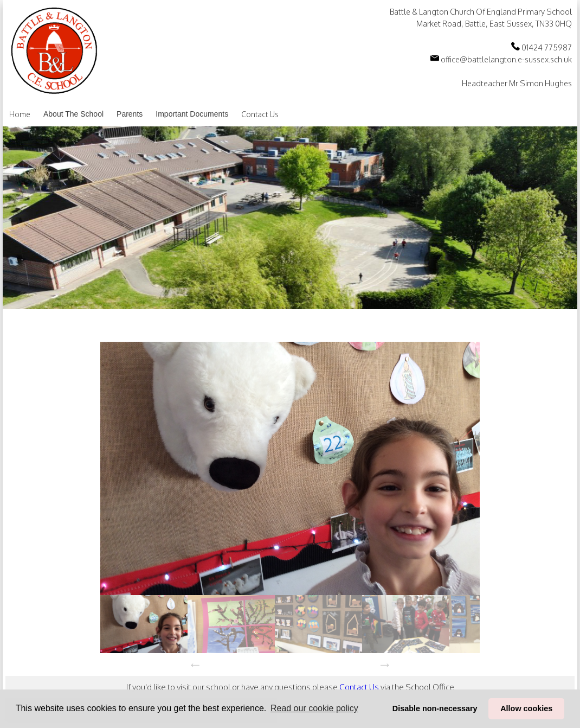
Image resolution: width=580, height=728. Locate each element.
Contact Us (260, 114)
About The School (73, 114)
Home (20, 114)
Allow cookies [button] (526, 708)
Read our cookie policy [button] (314, 708)
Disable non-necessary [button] (435, 708)
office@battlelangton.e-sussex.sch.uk (501, 59)
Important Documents (192, 114)
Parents (130, 114)
